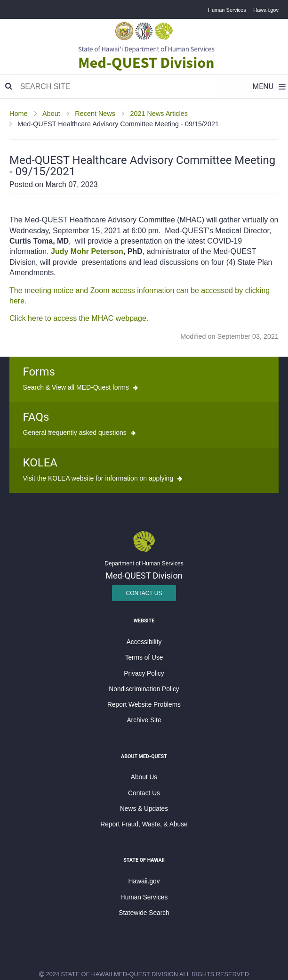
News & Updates (144, 809)
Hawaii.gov (266, 10)
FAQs (36, 417)
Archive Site (144, 720)
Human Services (227, 10)
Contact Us (144, 593)
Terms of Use (144, 657)
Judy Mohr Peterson (87, 251)
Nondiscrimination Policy (144, 689)
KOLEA (40, 463)
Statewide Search (144, 913)
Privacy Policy (144, 674)
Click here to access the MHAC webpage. (79, 318)
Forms (39, 372)
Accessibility (144, 642)
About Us (144, 777)
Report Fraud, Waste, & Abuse (144, 824)
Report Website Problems (144, 705)
